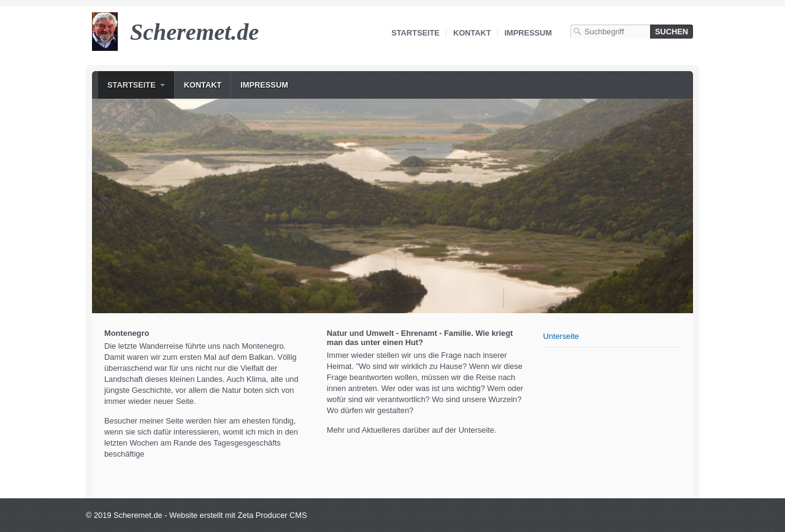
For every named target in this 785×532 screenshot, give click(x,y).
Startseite (415, 33)
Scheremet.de (194, 32)
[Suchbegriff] (610, 32)
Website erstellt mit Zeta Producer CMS (238, 515)
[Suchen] (672, 32)
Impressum (529, 33)
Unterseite (561, 336)
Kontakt (472, 33)
